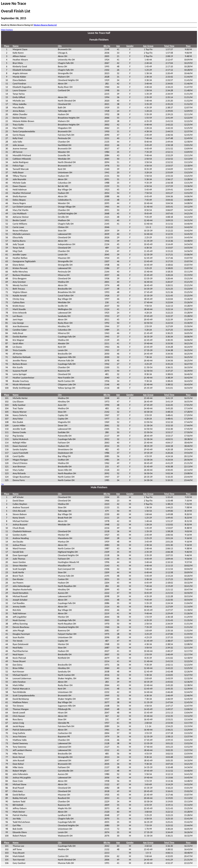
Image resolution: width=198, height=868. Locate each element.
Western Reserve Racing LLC (45, 25)
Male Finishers (7, 30)
